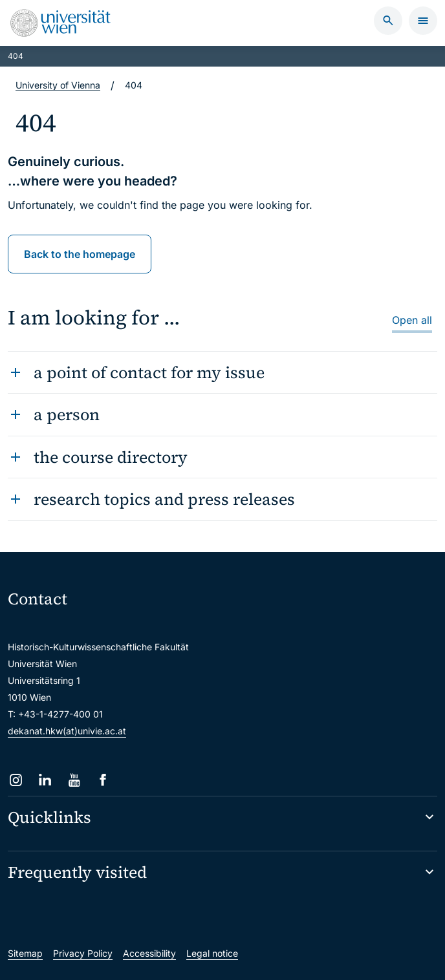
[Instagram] (16, 780)
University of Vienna (58, 85)
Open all (412, 320)
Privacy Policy (83, 953)
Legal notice (212, 953)
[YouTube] (74, 780)
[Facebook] (103, 780)
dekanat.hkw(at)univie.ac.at (67, 731)
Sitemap (25, 953)
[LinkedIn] (45, 780)
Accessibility (149, 953)
